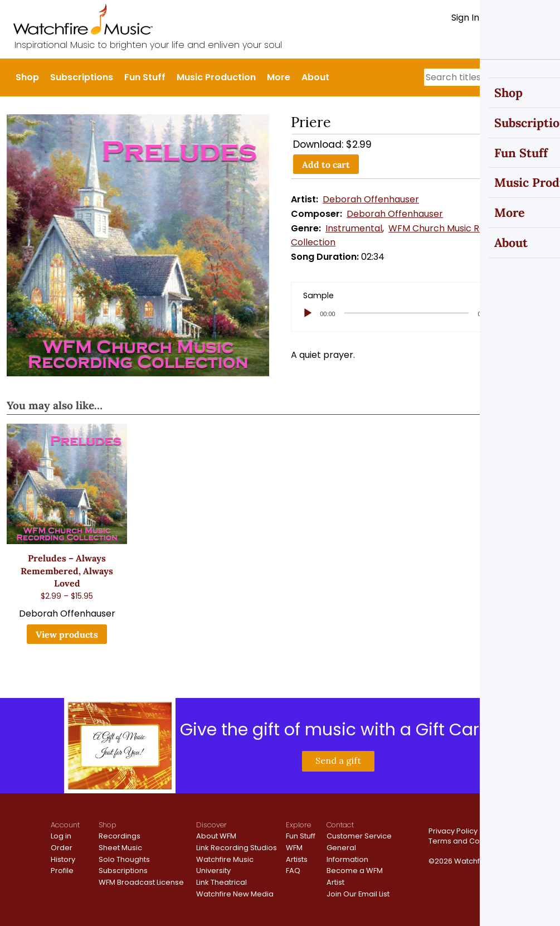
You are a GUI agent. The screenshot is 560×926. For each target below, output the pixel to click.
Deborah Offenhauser (371, 199)
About (315, 77)
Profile (62, 871)
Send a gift (338, 760)
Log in (61, 836)
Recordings (120, 836)
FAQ (293, 871)
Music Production (216, 77)
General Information (347, 854)
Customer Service (359, 836)
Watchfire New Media (235, 894)
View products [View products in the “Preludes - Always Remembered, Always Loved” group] (67, 634)
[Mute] (505, 313)
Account (65, 825)
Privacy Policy (453, 831)
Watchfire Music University (225, 865)
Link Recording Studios (237, 848)
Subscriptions (82, 77)
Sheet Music (120, 848)
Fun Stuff (145, 77)
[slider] (407, 313)
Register (507, 18)
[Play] (308, 313)
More (279, 77)
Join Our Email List (358, 894)
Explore (298, 825)
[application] (422, 313)
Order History (63, 854)
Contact (340, 825)
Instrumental (354, 228)
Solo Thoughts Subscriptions (124, 865)
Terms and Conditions (468, 841)
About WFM (216, 836)
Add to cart (326, 164)
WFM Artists (297, 854)
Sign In (465, 18)
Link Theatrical (221, 882)
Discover (211, 825)
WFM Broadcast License (141, 882)
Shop (27, 77)
